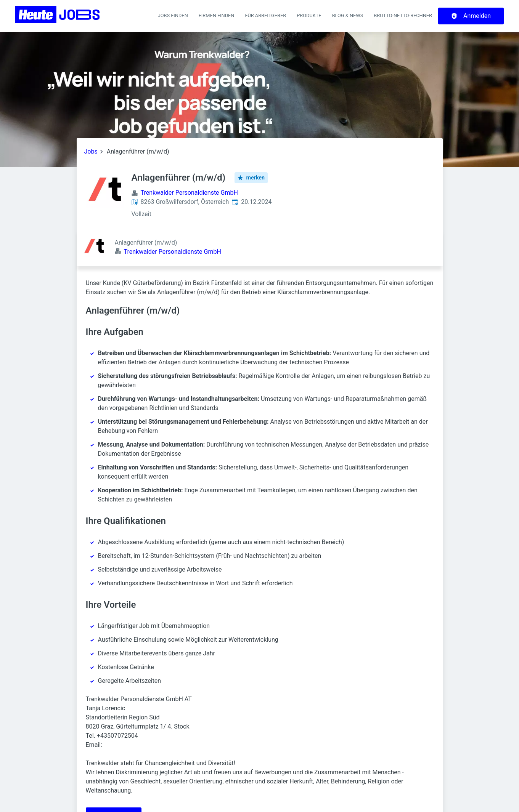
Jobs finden (173, 15)
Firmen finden (217, 15)
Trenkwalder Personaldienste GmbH (189, 193)
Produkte (309, 15)
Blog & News (348, 15)
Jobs (91, 151)
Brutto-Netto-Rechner (403, 15)
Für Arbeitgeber (265, 15)
